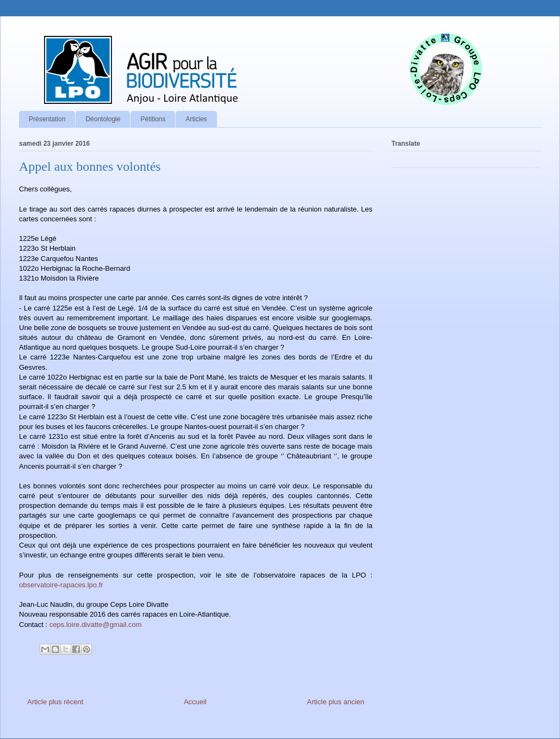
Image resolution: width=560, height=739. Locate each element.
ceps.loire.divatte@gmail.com (96, 625)
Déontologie (103, 119)
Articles (196, 119)
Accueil (195, 702)
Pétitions (153, 119)
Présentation (47, 119)
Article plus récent (55, 702)
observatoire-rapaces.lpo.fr (61, 585)
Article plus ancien (336, 702)
